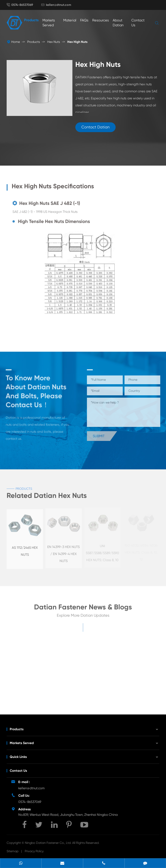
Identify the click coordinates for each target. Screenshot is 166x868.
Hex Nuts (54, 42)
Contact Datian (96, 127)
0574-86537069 (22, 5)
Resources (101, 20)
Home (16, 42)
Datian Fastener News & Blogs (83, 608)
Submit (100, 436)
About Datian (118, 23)
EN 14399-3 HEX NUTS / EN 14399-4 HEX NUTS (64, 552)
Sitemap (13, 851)
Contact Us (138, 23)
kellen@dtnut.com (59, 5)
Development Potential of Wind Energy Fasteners (117, 693)
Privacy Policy (34, 851)
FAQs (84, 20)
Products (31, 20)
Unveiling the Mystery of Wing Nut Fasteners (34, 693)
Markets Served (49, 23)
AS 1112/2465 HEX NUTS (25, 549)
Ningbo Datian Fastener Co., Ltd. (49, 843)
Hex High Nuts (78, 42)
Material (70, 20)
